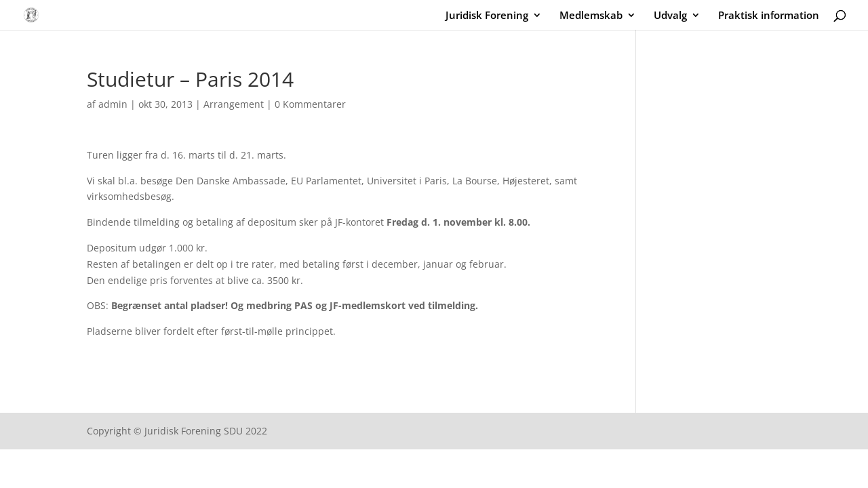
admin (113, 104)
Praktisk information (769, 16)
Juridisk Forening (487, 16)
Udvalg (670, 16)
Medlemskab (591, 16)
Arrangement (234, 104)
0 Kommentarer (310, 104)
